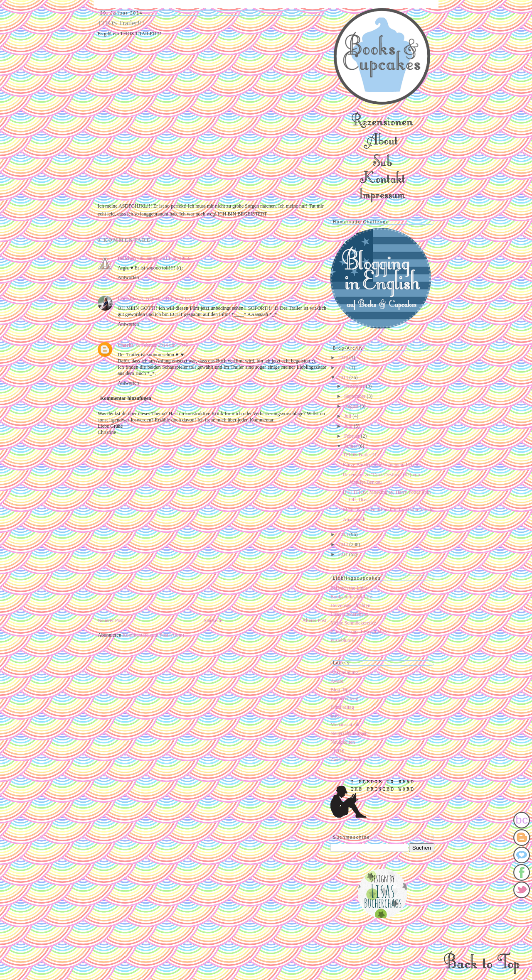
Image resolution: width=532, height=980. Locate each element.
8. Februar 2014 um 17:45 (162, 345)
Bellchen (127, 258)
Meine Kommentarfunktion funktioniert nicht (388, 510)
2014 (344, 377)
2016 (344, 358)
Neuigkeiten (343, 742)
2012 (344, 544)
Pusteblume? (343, 640)
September (355, 396)
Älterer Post (314, 620)
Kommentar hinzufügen (126, 398)
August (352, 406)
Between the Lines (349, 588)
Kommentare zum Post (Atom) (153, 635)
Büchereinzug (344, 698)
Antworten (128, 277)
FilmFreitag (342, 707)
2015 (344, 367)
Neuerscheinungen (349, 733)
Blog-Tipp (341, 690)
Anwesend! (354, 519)
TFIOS (337, 751)
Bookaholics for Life (351, 597)
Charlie (126, 345)
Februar (352, 436)
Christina (128, 299)
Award (337, 681)
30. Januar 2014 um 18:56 (164, 258)
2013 (344, 534)
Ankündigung (344, 672)
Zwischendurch (346, 759)
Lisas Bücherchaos (349, 614)
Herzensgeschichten (350, 605)
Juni (349, 426)
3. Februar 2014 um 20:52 (166, 299)
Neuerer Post (111, 620)
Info (335, 716)
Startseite (213, 620)
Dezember (355, 386)
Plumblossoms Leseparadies (359, 632)
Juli (348, 416)
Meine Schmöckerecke (353, 623)
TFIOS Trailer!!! (360, 455)
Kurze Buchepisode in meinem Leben (381, 465)
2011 (344, 554)
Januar (351, 446)
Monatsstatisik (345, 725)
